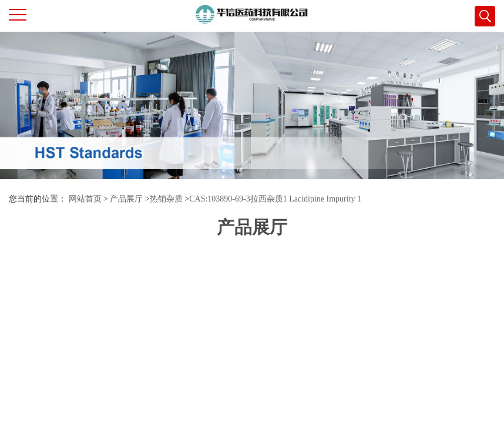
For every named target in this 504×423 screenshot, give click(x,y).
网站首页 (85, 199)
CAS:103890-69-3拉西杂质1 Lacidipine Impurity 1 (275, 199)
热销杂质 (166, 199)
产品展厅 (126, 199)
